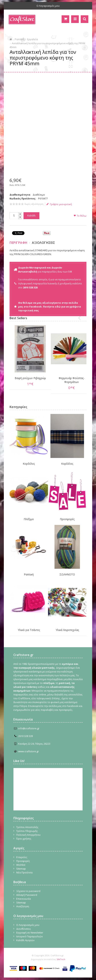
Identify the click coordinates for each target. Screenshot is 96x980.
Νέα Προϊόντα (24, 869)
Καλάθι (31, 215)
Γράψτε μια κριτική (59, 204)
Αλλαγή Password (27, 892)
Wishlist (21, 862)
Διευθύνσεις (24, 925)
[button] (20, 214)
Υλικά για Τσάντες (29, 627)
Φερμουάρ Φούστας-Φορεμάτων (67, 377)
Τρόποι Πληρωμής (27, 828)
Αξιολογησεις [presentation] (43, 243)
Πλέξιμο (29, 516)
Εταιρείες (22, 854)
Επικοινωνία (24, 895)
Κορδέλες (29, 460)
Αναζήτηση (23, 903)
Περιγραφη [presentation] (19, 243)
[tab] (19, 243)
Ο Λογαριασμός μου (48, 6)
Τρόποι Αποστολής (27, 824)
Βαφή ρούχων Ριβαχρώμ (29, 377)
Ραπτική (20, 39)
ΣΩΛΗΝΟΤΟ (67, 571)
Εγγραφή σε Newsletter (30, 929)
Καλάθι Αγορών (25, 937)
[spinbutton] (14, 216)
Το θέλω (82, 216)
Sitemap (21, 865)
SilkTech (61, 956)
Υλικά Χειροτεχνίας (67, 627)
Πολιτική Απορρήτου (28, 831)
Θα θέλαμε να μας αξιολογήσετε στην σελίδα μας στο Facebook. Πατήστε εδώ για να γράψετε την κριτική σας (50, 307)
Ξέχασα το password (28, 888)
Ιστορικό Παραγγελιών (29, 933)
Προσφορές (67, 516)
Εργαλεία (33, 39)
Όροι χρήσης (24, 835)
